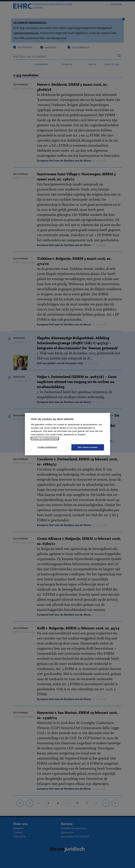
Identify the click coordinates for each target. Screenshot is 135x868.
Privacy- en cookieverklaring (45, 438)
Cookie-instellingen (47, 447)
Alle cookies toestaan (88, 447)
